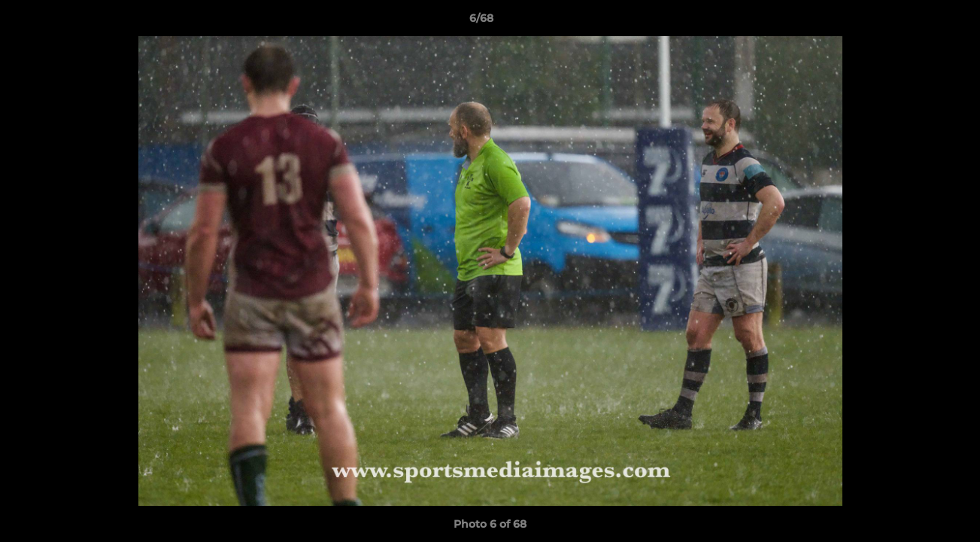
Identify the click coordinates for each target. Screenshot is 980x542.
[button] (917, 22)
